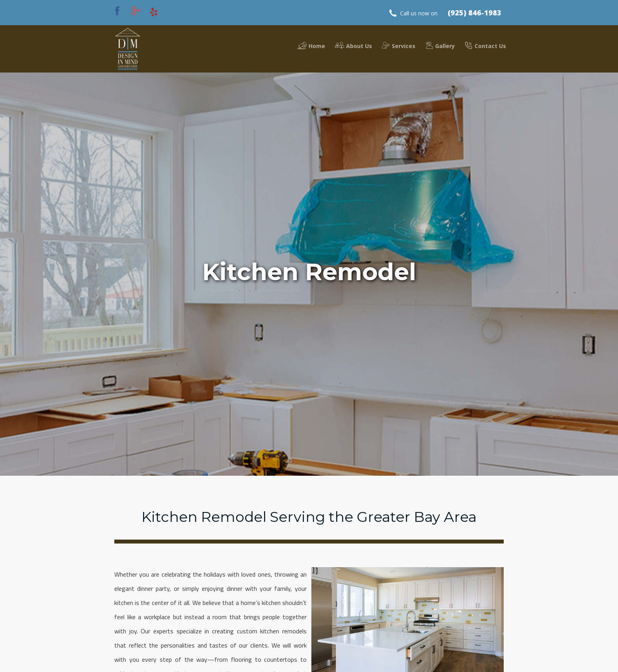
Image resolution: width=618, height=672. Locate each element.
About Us (354, 46)
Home (311, 46)
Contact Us (485, 46)
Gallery (440, 46)
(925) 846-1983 (475, 13)
